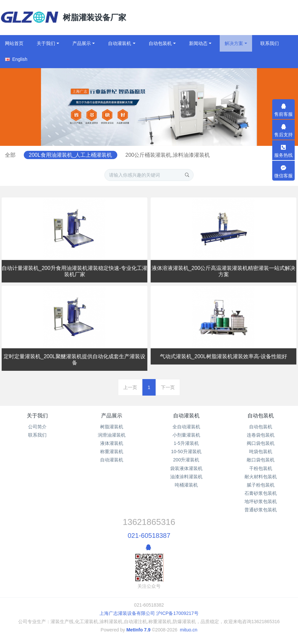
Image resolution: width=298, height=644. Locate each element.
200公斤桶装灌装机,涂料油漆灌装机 (210, 155)
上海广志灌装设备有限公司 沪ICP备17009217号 (149, 613)
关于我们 (37, 416)
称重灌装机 (112, 451)
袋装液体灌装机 (186, 468)
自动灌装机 (112, 460)
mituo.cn (188, 630)
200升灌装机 (186, 460)
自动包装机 (261, 416)
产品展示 (112, 416)
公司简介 (37, 427)
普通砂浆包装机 (261, 510)
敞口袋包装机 (261, 460)
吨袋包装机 (261, 451)
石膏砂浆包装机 (261, 493)
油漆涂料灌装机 (186, 477)
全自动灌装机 (186, 427)
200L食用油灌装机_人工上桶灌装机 (112, 155)
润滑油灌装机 (112, 435)
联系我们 (37, 435)
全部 (50, 155)
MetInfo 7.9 (138, 630)
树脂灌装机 (112, 427)
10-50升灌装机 (186, 451)
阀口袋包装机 (261, 443)
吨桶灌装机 (186, 485)
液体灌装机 (112, 443)
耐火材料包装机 (261, 477)
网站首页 (14, 43)
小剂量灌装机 (186, 435)
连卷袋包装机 (261, 435)
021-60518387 (149, 536)
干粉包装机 (261, 468)
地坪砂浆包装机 (261, 501)
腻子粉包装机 (261, 485)
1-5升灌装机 (186, 443)
